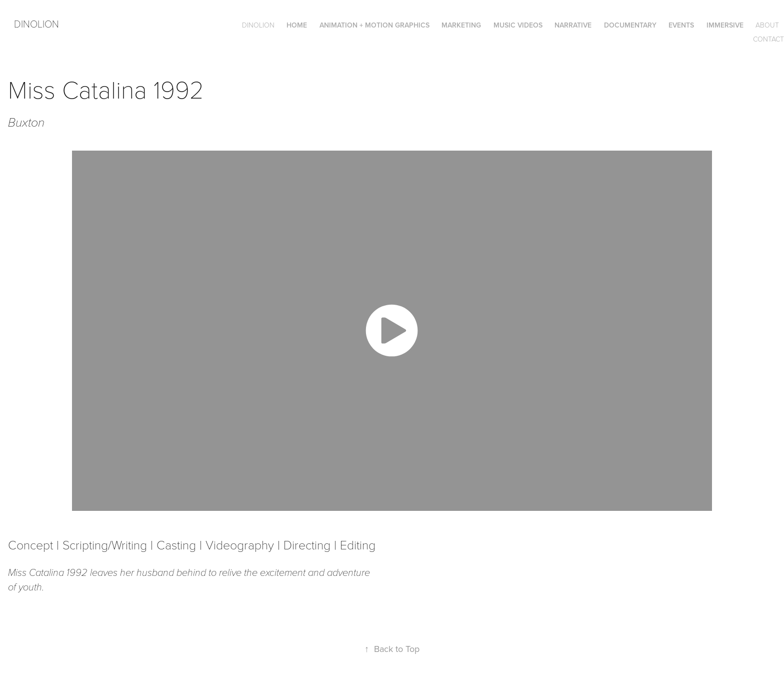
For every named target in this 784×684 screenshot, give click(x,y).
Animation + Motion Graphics (374, 25)
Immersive (725, 25)
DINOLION (258, 25)
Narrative (573, 25)
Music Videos (518, 25)
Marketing (461, 25)
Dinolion (36, 24)
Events (681, 25)
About (767, 25)
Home (297, 25)
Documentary (630, 25)
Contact (768, 39)
